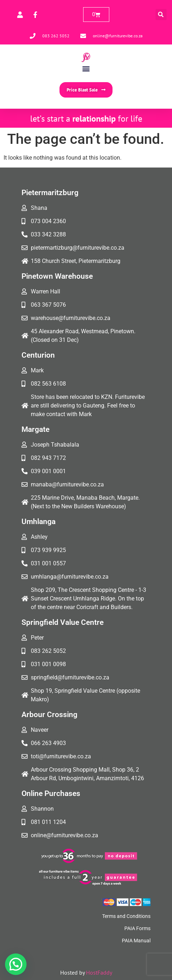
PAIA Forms (137, 928)
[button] (161, 15)
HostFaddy (99, 972)
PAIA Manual (136, 941)
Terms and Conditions (126, 916)
